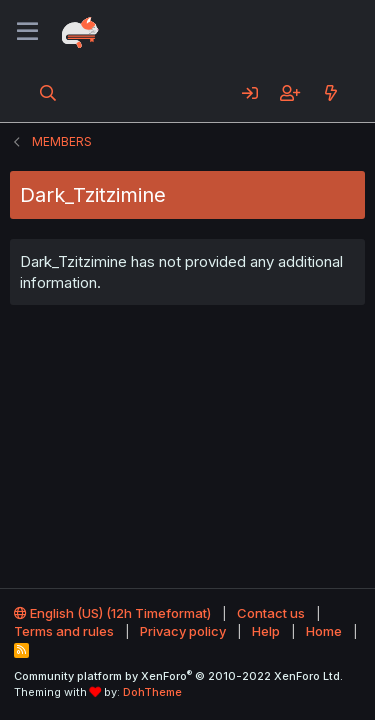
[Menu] (27, 32)
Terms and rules (64, 631)
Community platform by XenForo (178, 676)
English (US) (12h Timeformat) (112, 613)
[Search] (48, 93)
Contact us (271, 613)
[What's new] (330, 93)
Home (324, 631)
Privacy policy (183, 631)
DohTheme (152, 692)
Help (266, 631)
